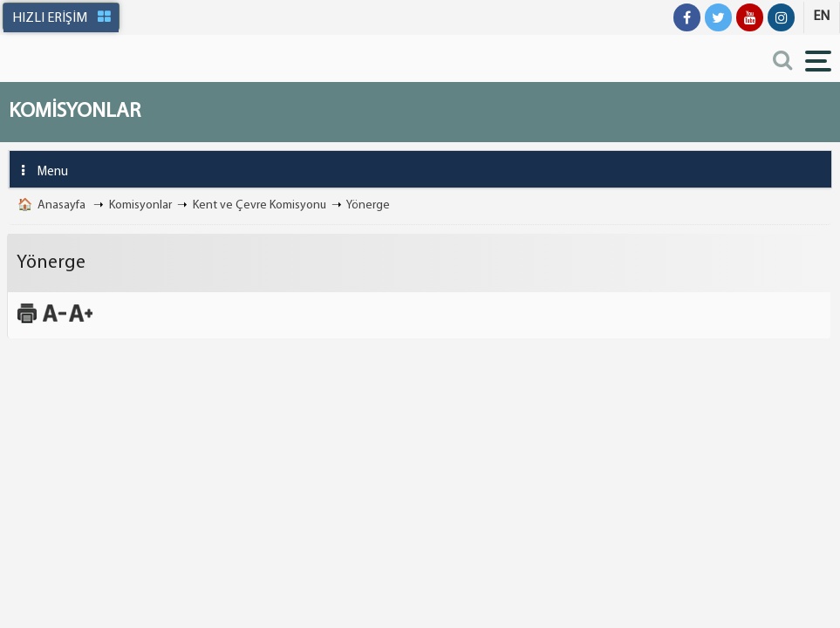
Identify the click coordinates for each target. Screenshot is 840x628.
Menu (39, 171)
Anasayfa (61, 205)
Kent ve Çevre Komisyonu (260, 205)
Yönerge (368, 205)
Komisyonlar (140, 205)
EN (821, 17)
